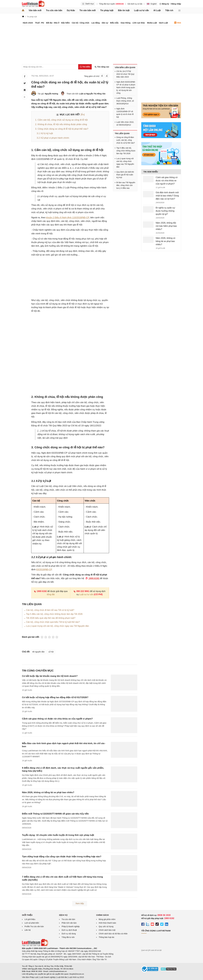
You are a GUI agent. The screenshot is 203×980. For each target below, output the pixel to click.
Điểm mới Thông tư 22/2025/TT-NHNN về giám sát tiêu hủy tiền (55, 814)
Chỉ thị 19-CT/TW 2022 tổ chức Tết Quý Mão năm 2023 (125, 74)
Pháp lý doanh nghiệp (71, 926)
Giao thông (126, 23)
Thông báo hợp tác (107, 937)
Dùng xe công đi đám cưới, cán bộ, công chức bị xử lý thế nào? (126, 140)
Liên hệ (28, 930)
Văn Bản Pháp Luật (30, 977)
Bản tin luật (124, 10)
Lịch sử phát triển (32, 923)
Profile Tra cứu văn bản (34, 926)
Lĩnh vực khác (139, 23)
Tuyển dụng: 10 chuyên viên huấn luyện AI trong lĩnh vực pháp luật (58, 835)
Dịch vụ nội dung (69, 934)
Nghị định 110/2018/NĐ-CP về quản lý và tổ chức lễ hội (125, 113)
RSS (178, 23)
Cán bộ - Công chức (81, 23)
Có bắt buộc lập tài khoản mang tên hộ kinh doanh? (50, 676)
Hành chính (28, 23)
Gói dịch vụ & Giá (135, 4)
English (152, 4)
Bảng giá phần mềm (107, 919)
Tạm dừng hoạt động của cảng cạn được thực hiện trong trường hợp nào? (62, 857)
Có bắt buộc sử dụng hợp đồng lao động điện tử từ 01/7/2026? (55, 697)
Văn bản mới (35, 10)
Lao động (96, 23)
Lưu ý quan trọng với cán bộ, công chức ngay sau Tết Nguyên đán (58, 626)
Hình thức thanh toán (107, 923)
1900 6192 (40, 591)
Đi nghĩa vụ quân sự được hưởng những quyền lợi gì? (165, 211)
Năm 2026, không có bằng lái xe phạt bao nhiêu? (48, 792)
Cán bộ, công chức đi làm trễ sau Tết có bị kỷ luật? (50, 610)
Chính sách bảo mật (107, 930)
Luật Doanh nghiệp (48, 977)
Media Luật (152, 23)
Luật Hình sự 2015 (76, 977)
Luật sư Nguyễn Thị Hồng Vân (92, 94)
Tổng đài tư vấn (68, 937)
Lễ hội (51, 652)
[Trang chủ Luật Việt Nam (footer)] (35, 946)
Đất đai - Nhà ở (53, 23)
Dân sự (105, 23)
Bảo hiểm (65, 23)
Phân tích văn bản (69, 923)
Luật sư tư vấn (141, 10)
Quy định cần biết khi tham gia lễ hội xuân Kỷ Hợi (125, 175)
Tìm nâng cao (102, 67)
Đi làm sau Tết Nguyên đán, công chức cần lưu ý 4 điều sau (126, 185)
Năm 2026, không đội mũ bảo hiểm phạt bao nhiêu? (166, 226)
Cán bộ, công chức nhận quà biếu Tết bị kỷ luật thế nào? (53, 622)
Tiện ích (169, 10)
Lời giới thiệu (30, 919)
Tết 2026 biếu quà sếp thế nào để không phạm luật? (51, 618)
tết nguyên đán (38, 652)
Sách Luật (163, 23)
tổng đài (51, 594)
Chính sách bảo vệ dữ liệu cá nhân (113, 934)
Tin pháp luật (107, 10)
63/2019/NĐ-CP (44, 570)
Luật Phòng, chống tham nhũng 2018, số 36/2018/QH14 (125, 101)
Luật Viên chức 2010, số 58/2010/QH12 (125, 123)
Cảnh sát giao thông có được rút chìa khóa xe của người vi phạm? (57, 719)
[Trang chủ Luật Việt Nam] (33, 4)
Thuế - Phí (39, 23)
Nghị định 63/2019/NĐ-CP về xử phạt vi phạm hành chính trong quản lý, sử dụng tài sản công (126, 87)
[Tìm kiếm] (85, 67)
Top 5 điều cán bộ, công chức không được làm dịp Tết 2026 (54, 614)
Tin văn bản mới (88, 10)
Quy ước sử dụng (106, 926)
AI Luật (157, 10)
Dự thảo (71, 10)
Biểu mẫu (114, 23)
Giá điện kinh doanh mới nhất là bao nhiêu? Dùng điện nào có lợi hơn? (167, 196)
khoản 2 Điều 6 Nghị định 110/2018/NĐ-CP (68, 218)
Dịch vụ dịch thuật (69, 930)
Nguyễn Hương (51, 94)
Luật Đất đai (62, 977)
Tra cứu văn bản (54, 10)
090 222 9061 (81, 591)
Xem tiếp (80, 903)
